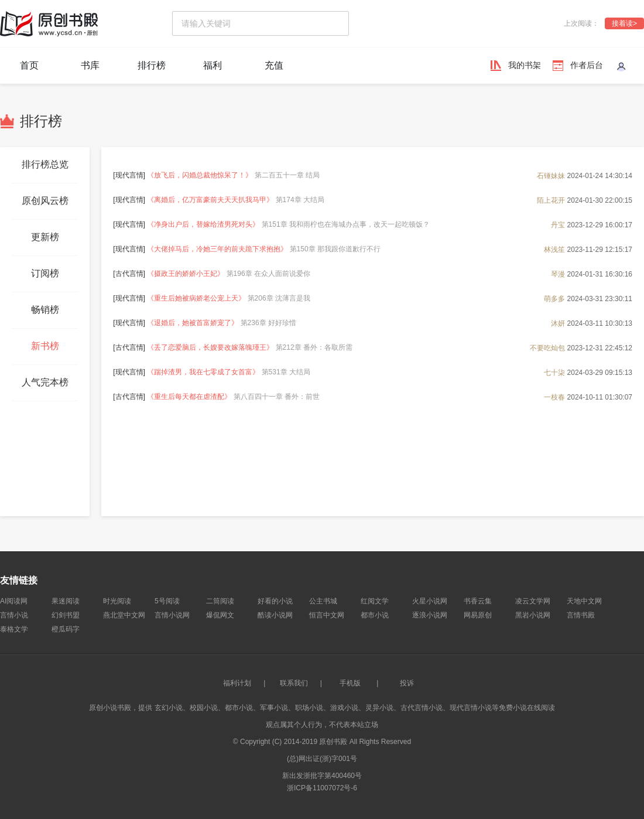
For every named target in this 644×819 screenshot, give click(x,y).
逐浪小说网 (430, 615)
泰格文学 (14, 629)
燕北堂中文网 (124, 615)
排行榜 (152, 65)
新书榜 (45, 346)
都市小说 (375, 615)
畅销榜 (45, 310)
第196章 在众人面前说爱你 (268, 274)
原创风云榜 (45, 201)
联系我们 (294, 683)
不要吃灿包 (547, 347)
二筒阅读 (220, 601)
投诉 (407, 683)
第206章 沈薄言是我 (279, 298)
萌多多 (554, 298)
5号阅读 (167, 601)
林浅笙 (554, 249)
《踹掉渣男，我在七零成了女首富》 (203, 372)
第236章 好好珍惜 (268, 323)
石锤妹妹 (551, 175)
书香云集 (478, 601)
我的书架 (525, 65)
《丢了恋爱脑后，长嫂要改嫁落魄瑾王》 (210, 347)
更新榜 (45, 237)
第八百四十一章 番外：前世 (277, 397)
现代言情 (129, 175)
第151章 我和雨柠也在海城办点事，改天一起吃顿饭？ (346, 224)
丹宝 (558, 224)
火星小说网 (430, 601)
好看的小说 (275, 601)
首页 (29, 65)
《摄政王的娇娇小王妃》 (186, 274)
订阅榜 (45, 273)
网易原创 (478, 615)
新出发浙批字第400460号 (322, 776)
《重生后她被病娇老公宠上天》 (196, 298)
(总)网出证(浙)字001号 (322, 759)
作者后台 (587, 65)
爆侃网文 (220, 615)
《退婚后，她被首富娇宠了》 (193, 323)
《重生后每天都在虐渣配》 (189, 397)
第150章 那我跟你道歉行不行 (335, 249)
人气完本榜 (45, 382)
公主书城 (323, 601)
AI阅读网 (14, 601)
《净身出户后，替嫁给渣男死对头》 (203, 224)
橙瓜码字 (66, 629)
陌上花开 (551, 200)
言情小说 (14, 615)
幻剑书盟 (66, 615)
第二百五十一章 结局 (287, 175)
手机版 (350, 683)
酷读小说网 (275, 615)
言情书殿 (581, 615)
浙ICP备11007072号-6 (322, 788)
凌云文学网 (533, 601)
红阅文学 (375, 601)
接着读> (624, 23)
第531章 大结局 (286, 372)
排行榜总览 (45, 164)
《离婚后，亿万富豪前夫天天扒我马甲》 (210, 200)
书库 (90, 65)
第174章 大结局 (300, 200)
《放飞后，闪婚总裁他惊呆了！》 (200, 175)
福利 (213, 65)
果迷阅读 (66, 601)
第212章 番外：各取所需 (314, 347)
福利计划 (237, 683)
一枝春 (554, 397)
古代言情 (129, 274)
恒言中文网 (327, 615)
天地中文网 (584, 601)
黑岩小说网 (533, 615)
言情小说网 (172, 615)
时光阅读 (117, 601)
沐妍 (558, 323)
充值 (274, 65)
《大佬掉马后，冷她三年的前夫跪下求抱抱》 (217, 249)
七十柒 (554, 372)
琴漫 (558, 274)
